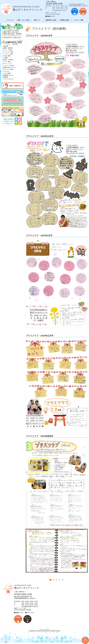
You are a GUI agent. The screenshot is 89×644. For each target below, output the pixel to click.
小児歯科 (6, 58)
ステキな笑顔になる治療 (11, 30)
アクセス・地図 (79, 20)
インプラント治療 (8, 54)
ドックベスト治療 (8, 52)
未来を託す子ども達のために (13, 38)
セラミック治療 (7, 50)
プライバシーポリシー (44, 629)
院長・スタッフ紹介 (24, 20)
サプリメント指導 (8, 69)
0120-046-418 (54, 4)
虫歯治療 (6, 46)
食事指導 (6, 77)
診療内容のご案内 (51, 20)
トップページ (10, 20)
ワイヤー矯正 (7, 62)
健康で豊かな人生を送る (11, 32)
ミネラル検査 (7, 73)
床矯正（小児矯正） (9, 60)
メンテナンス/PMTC (9, 65)
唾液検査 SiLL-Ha (8, 75)
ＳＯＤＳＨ (6, 71)
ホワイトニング (7, 64)
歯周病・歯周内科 (8, 48)
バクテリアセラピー (9, 79)
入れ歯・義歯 (7, 56)
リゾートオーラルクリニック (13, 36)
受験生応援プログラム (9, 67)
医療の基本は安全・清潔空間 (13, 34)
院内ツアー (37, 20)
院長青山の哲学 (65, 20)
